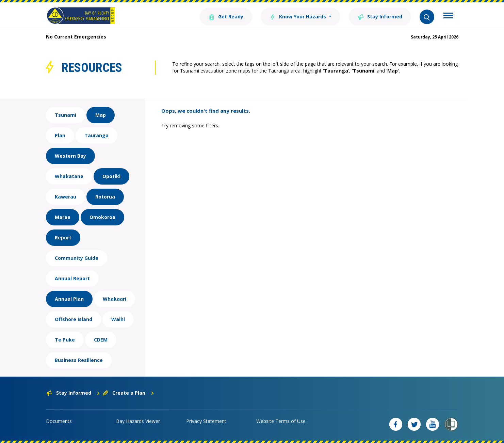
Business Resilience (79, 360)
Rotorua (105, 197)
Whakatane (69, 176)
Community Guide (77, 258)
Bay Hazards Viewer (138, 421)
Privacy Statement (206, 421)
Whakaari (115, 299)
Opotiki (111, 176)
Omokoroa (102, 217)
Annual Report (72, 278)
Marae (63, 217)
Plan (60, 135)
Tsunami (66, 115)
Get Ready (226, 16)
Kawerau (66, 197)
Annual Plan (69, 299)
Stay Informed (380, 16)
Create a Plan (128, 393)
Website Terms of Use (281, 421)
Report (63, 238)
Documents (59, 421)
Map (101, 115)
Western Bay (70, 156)
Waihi (118, 319)
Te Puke (65, 340)
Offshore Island (74, 319)
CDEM (101, 340)
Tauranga (96, 135)
